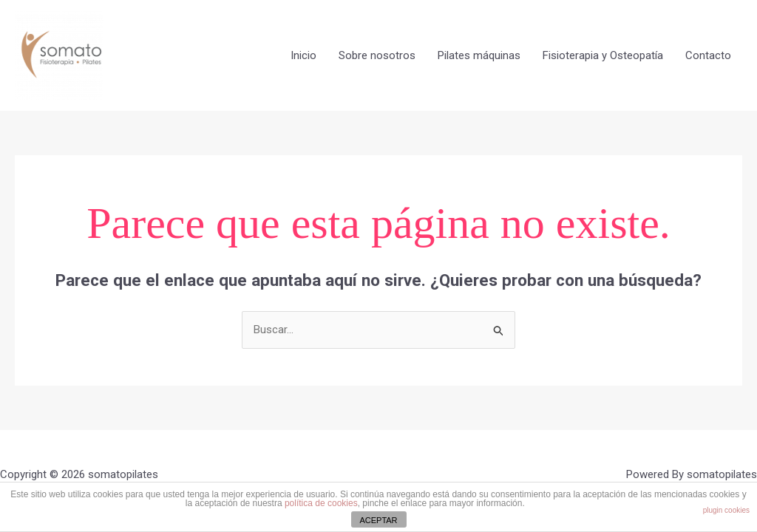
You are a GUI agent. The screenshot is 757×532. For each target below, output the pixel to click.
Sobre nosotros (377, 55)
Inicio (303, 55)
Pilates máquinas (479, 55)
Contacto (708, 55)
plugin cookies (726, 510)
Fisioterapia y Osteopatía (603, 55)
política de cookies (321, 503)
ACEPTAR (378, 520)
